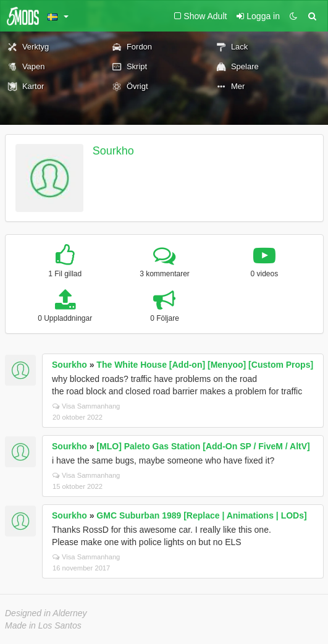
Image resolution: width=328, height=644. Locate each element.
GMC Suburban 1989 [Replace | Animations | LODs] (201, 515)
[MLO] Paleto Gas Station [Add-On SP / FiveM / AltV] (203, 446)
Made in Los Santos (43, 625)
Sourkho (113, 151)
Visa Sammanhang (86, 406)
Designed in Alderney (46, 613)
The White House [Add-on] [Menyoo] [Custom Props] (205, 365)
